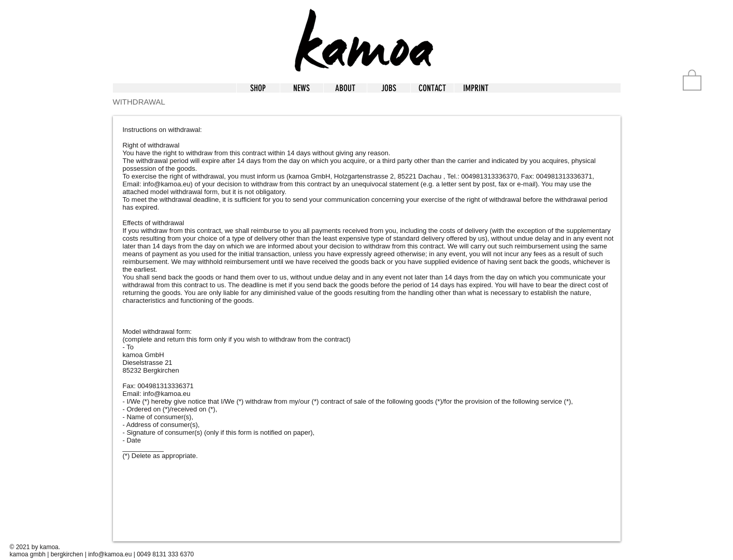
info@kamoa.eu (167, 184)
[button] (476, 88)
